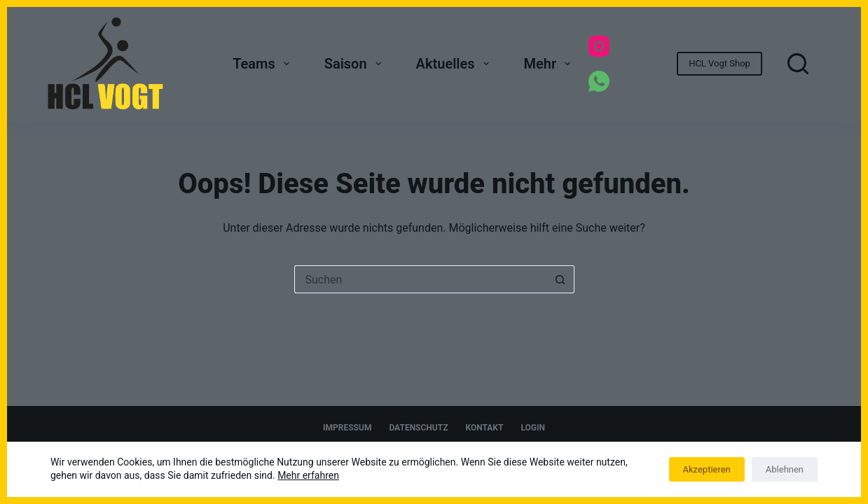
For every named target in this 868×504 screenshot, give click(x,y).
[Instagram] (599, 46)
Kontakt (484, 428)
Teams (264, 64)
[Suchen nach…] (420, 279)
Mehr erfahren (308, 475)
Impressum (347, 428)
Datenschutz (418, 428)
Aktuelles (455, 64)
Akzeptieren (707, 469)
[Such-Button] (560, 279)
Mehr (550, 64)
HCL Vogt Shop (719, 63)
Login (533, 428)
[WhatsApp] (599, 81)
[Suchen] (798, 64)
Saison (356, 64)
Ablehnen (785, 469)
